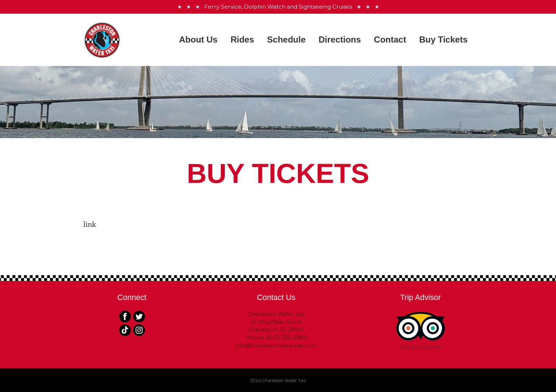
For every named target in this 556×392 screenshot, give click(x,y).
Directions (340, 39)
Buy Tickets (443, 39)
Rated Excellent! (421, 347)
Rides (242, 39)
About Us (198, 39)
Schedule (286, 39)
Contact (390, 39)
